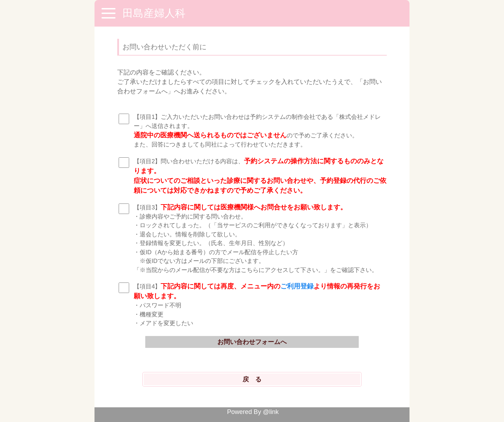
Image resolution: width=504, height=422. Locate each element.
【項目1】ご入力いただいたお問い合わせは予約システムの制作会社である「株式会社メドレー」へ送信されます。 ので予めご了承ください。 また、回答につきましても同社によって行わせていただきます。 (257, 131)
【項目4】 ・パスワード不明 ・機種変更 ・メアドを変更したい (257, 305)
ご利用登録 (297, 286)
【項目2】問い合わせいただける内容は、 (260, 176)
